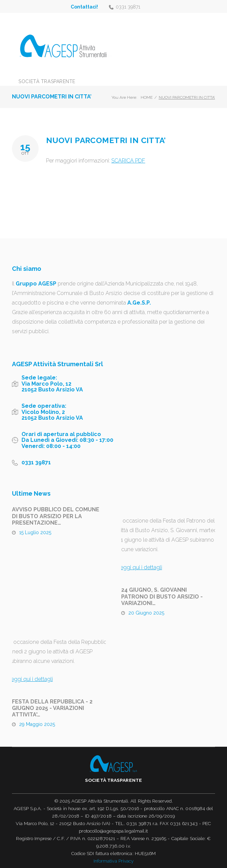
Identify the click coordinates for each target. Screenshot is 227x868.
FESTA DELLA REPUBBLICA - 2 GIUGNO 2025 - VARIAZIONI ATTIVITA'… (52, 708)
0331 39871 (128, 7)
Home (147, 97)
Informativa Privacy (114, 861)
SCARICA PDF (128, 161)
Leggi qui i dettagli (140, 567)
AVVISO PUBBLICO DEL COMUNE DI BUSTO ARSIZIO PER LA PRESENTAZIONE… (56, 516)
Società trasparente (47, 81)
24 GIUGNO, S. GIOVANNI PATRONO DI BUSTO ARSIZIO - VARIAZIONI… (162, 596)
